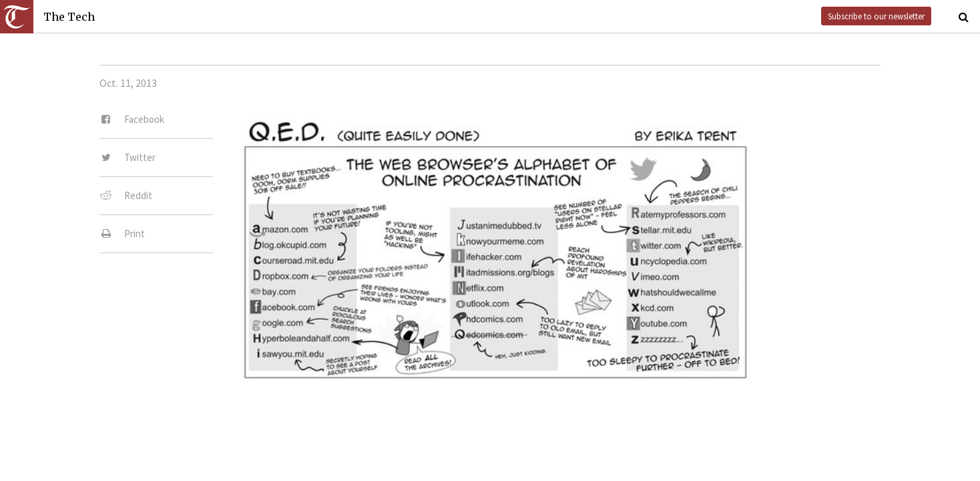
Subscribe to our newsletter (876, 16)
